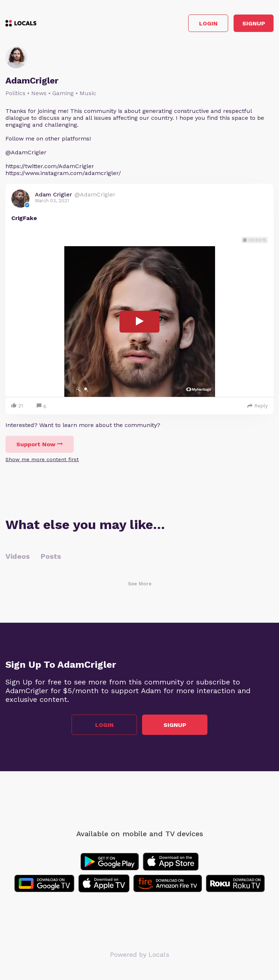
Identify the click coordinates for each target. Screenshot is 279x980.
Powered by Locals (140, 954)
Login (208, 23)
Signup (254, 23)
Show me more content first (42, 459)
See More (140, 583)
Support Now (40, 444)
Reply (258, 406)
